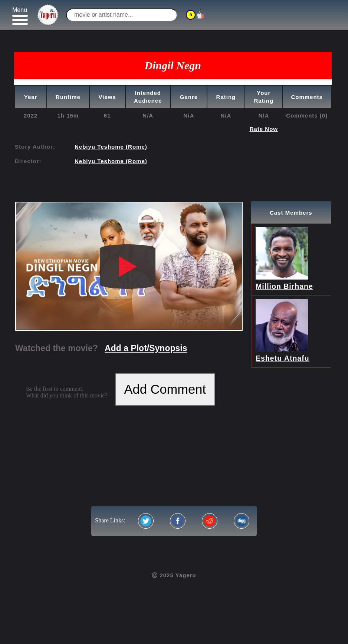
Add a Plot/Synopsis (146, 348)
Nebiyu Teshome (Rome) (111, 147)
